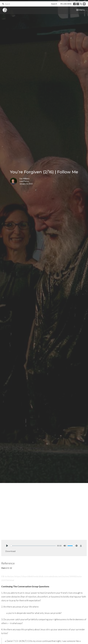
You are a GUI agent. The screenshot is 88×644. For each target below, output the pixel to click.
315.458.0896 (66, 4)
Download (10, 551)
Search (54, 4)
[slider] (33, 546)
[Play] (7, 546)
